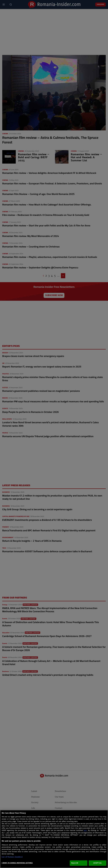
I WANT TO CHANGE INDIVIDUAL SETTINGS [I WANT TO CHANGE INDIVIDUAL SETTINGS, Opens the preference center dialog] (17, 863)
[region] (54, 839)
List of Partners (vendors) (12, 857)
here (85, 830)
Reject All (75, 863)
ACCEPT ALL (98, 863)
